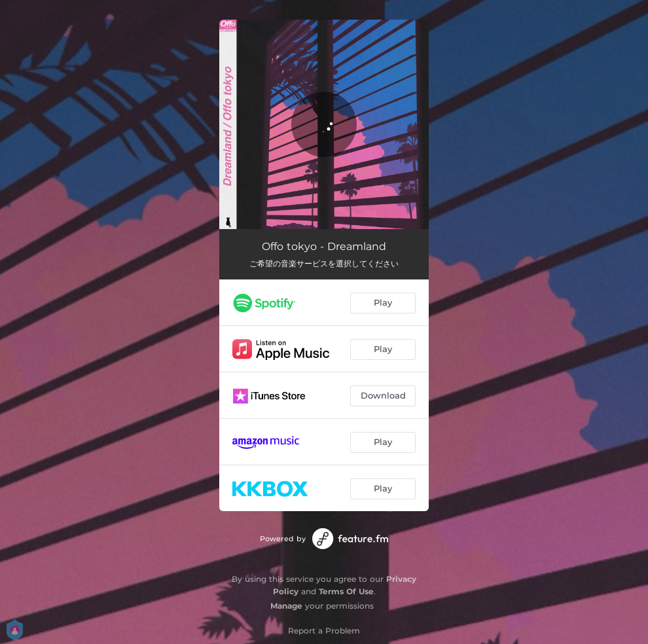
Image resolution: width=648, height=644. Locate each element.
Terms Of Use (346, 591)
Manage (286, 606)
